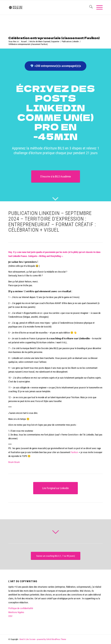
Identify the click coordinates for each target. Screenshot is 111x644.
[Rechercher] (89, 7)
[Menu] (98, 7)
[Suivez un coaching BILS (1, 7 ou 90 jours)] (56, 556)
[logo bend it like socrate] (46, 7)
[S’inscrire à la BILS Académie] (56, 176)
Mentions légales (16, 612)
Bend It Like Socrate (27, 639)
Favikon (74, 452)
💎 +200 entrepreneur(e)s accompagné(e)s (55, 66)
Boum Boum (14, 462)
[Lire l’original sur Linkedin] (55, 488)
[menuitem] (89, 7)
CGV (10, 616)
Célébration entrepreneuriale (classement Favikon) (54, 38)
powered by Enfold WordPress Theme (52, 639)
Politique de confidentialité (21, 608)
